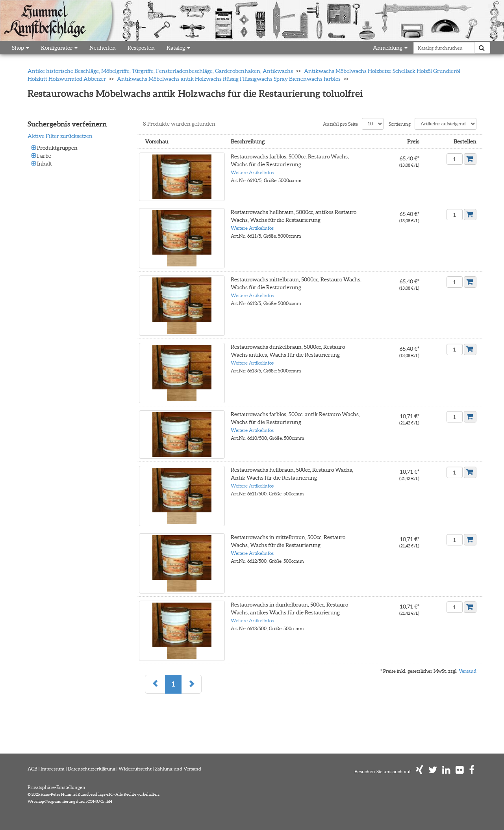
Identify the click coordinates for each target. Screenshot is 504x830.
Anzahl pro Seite (340, 124)
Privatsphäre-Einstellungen (57, 787)
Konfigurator (59, 48)
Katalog (178, 48)
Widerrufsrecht (135, 769)
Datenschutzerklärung (92, 769)
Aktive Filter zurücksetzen (60, 136)
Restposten (141, 48)
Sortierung (400, 124)
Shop (20, 48)
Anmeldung (390, 48)
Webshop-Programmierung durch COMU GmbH (70, 801)
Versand (468, 671)
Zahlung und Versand (178, 769)
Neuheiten (103, 48)
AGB (32, 769)
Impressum (53, 769)
